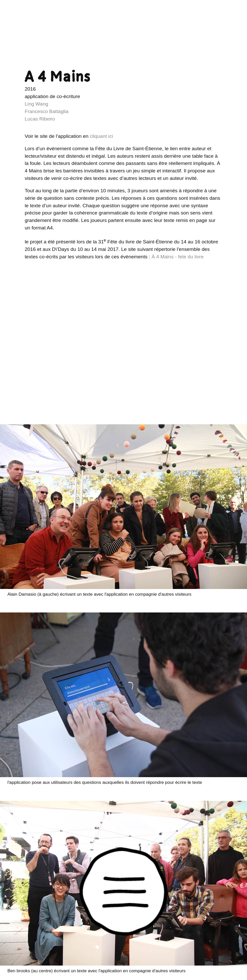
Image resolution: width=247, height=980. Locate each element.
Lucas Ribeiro (40, 119)
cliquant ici (101, 136)
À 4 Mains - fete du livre (178, 257)
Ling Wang (37, 104)
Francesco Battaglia (47, 111)
